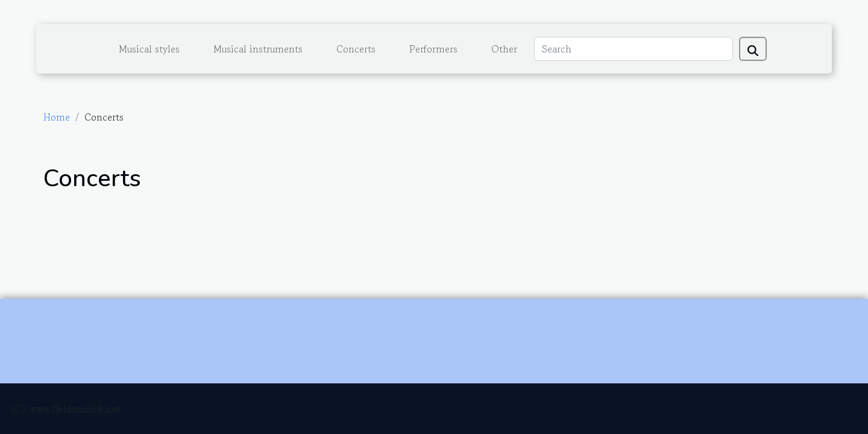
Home (57, 117)
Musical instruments (258, 49)
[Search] (634, 49)
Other (504, 49)
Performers (433, 49)
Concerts (356, 49)
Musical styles (149, 49)
